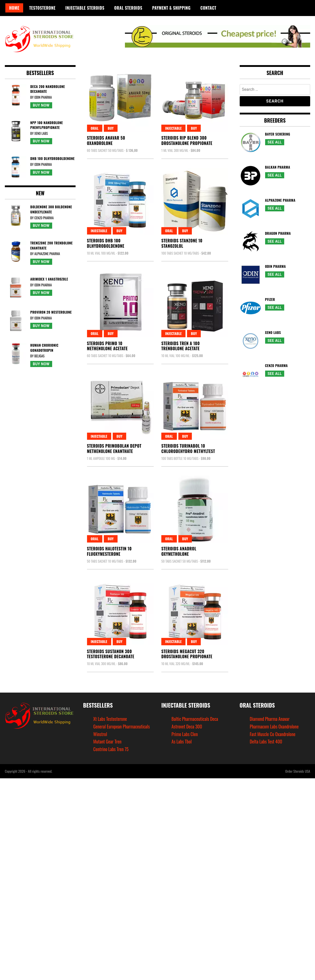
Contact (209, 8)
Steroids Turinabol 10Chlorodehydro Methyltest (188, 449)
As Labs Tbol (182, 741)
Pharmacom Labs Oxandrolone (275, 726)
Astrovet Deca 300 (187, 726)
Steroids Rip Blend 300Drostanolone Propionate (187, 141)
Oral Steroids (128, 8)
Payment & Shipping (171, 8)
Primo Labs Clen (185, 734)
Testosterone (42, 8)
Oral (95, 128)
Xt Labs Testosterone (110, 719)
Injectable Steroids (85, 8)
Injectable (173, 128)
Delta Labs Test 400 (266, 741)
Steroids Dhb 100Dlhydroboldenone (106, 243)
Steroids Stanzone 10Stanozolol (182, 243)
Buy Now (41, 105)
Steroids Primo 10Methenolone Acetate (107, 346)
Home (14, 8)
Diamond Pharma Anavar (270, 719)
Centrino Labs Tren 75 (111, 749)
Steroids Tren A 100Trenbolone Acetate (181, 346)
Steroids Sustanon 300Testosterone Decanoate (111, 654)
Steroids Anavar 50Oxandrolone (106, 141)
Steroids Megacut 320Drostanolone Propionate (187, 654)
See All (275, 142)
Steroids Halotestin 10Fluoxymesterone (109, 551)
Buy (111, 128)
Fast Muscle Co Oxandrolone (273, 734)
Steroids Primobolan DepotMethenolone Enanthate (114, 449)
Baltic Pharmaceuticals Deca (195, 719)
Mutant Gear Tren (108, 741)
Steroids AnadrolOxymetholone (179, 551)
